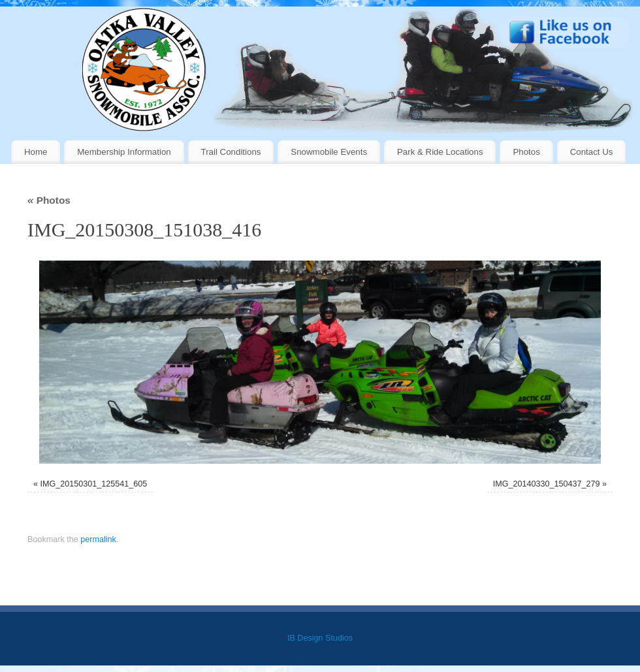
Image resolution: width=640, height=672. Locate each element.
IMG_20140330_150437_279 (547, 484)
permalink (98, 539)
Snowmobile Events (329, 152)
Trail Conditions (231, 152)
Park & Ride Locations (440, 152)
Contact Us (592, 152)
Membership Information (124, 152)
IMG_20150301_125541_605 (93, 484)
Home (36, 152)
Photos (526, 152)
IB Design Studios (320, 638)
